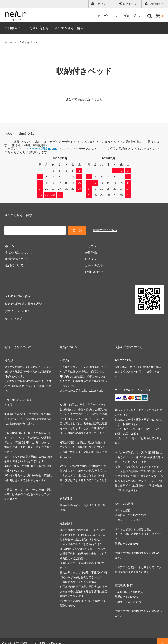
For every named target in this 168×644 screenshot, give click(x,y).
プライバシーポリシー (20, 308)
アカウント (102, 4)
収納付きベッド (28, 42)
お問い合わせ (39, 28)
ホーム (8, 42)
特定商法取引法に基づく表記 (24, 302)
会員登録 (155, 4)
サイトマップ (14, 314)
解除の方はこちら (105, 230)
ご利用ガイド (14, 28)
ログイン (128, 4)
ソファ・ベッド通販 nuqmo (39, 149)
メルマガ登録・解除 (69, 28)
